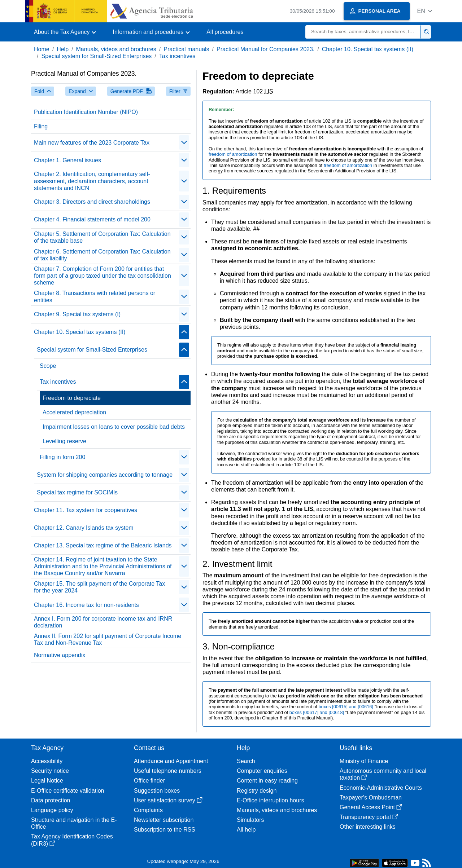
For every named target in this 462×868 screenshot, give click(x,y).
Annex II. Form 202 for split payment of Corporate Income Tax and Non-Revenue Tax (108, 639)
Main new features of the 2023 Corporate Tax (92, 143)
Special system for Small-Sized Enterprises (96, 56)
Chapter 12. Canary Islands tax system (84, 528)
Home (42, 49)
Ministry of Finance (364, 761)
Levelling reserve (64, 441)
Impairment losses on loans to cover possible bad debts (114, 427)
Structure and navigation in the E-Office (74, 823)
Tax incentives (177, 56)
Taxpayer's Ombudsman (371, 797)
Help (63, 49)
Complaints (148, 810)
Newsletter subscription (164, 820)
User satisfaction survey (168, 800)
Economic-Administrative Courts (381, 788)
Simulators (250, 820)
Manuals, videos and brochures (116, 49)
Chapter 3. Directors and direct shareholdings (92, 202)
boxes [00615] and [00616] (346, 707)
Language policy (52, 810)
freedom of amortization (234, 154)
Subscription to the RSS (165, 830)
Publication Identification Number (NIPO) (86, 112)
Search (246, 761)
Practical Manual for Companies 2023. (265, 49)
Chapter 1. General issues (67, 160)
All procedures (225, 32)
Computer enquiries (262, 771)
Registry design (257, 791)
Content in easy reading (267, 781)
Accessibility (47, 761)
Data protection (51, 800)
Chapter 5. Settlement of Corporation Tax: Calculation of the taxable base (102, 237)
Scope (48, 366)
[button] (425, 11)
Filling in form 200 (62, 457)
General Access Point (371, 807)
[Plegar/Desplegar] (184, 142)
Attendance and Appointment (171, 761)
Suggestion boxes (157, 791)
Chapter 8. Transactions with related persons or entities (95, 296)
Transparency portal (369, 817)
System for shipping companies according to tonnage (105, 475)
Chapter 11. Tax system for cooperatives (86, 510)
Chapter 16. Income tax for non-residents (86, 605)
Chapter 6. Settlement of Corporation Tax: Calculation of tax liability (102, 255)
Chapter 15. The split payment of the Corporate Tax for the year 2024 (99, 587)
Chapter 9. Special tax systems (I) (77, 314)
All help (246, 830)
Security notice (50, 771)
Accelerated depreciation (74, 412)
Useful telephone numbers (168, 771)
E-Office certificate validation (67, 791)
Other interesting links (368, 827)
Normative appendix (60, 655)
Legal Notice (47, 781)
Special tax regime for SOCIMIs (77, 492)
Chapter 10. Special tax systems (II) (368, 49)
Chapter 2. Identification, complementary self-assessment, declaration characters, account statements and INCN (92, 181)
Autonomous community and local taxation (383, 774)
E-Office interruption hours (270, 800)
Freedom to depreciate (72, 398)
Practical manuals (186, 49)
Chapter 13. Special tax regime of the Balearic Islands (103, 545)
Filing (41, 126)
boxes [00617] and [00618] (317, 712)
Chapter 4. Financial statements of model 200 (92, 219)
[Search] (363, 32)
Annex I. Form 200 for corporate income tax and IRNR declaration (103, 622)
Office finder (149, 781)
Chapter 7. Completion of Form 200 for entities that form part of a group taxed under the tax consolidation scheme (103, 276)
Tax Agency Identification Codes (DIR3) (72, 840)
